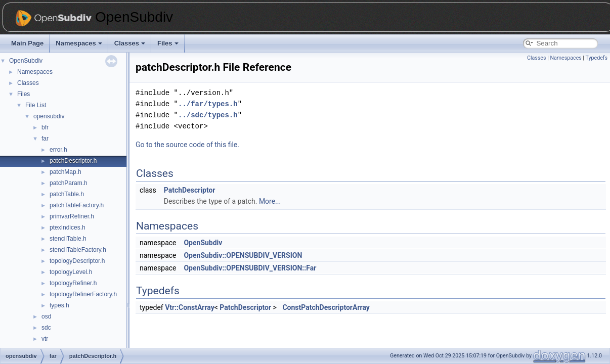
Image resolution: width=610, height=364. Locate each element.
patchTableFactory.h (77, 205)
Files (168, 43)
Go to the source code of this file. (187, 145)
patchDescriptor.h (73, 161)
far (45, 139)
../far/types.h (208, 104)
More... (270, 201)
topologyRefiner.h (73, 283)
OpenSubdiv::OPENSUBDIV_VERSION (243, 255)
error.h (58, 150)
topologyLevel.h (71, 272)
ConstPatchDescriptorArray (326, 307)
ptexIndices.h (68, 227)
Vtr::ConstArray (190, 307)
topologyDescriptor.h (77, 261)
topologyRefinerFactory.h (83, 294)
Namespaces (79, 43)
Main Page (27, 43)
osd (46, 316)
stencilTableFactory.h (78, 250)
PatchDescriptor (190, 190)
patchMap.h (66, 172)
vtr (45, 339)
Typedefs (596, 58)
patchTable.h (67, 194)
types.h (59, 305)
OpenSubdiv (26, 61)
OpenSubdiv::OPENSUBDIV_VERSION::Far (250, 268)
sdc (46, 328)
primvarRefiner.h (72, 216)
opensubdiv (49, 116)
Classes (130, 43)
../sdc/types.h (208, 115)
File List (36, 105)
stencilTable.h (68, 239)
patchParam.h (69, 183)
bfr (45, 127)
